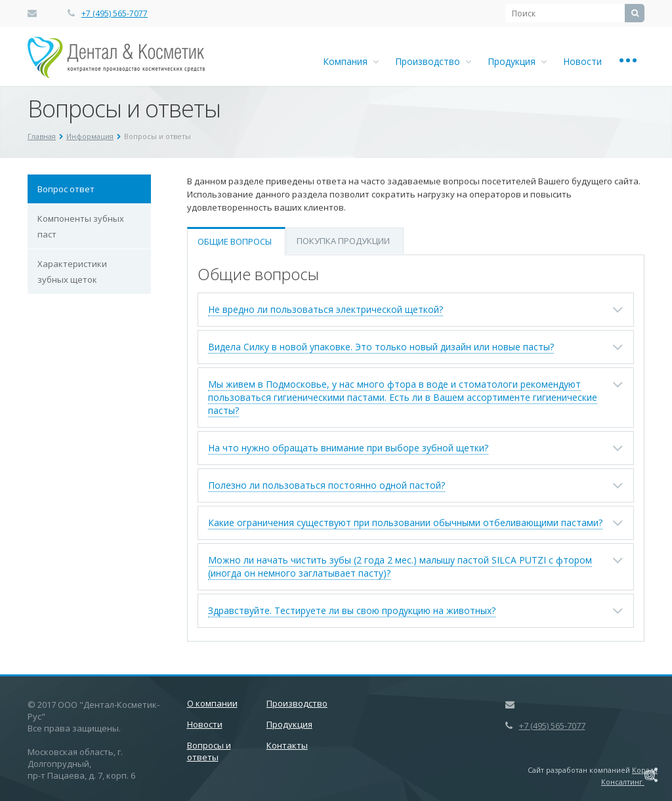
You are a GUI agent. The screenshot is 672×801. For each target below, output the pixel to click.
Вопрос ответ (66, 189)
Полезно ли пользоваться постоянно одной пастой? (326, 485)
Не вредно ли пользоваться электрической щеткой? (325, 309)
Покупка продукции (343, 241)
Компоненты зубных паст (81, 226)
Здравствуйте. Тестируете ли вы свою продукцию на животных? (352, 610)
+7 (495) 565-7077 (115, 13)
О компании (212, 703)
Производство (433, 61)
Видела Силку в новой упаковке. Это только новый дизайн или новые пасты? (381, 347)
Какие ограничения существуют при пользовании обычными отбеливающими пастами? (405, 523)
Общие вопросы (235, 241)
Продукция (517, 61)
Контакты (287, 745)
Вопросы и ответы (209, 751)
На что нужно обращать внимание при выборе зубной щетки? (348, 448)
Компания (351, 61)
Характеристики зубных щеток (72, 272)
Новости (582, 61)
